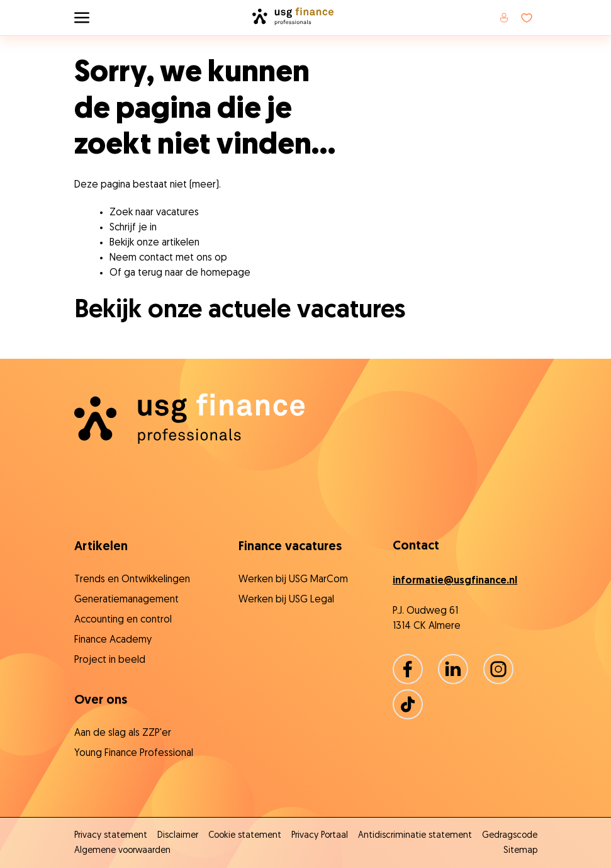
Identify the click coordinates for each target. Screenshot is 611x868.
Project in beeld (110, 660)
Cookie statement (245, 836)
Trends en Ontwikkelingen (132, 580)
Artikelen (101, 547)
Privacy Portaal (320, 836)
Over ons (101, 701)
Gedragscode (510, 836)
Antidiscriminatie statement (415, 836)
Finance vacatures (290, 547)
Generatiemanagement (126, 600)
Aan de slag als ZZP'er (123, 733)
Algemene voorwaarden (122, 851)
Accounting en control (123, 620)
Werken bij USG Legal (286, 600)
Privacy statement (111, 836)
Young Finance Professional (134, 753)
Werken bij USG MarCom (293, 580)
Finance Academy (113, 640)
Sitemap (520, 851)
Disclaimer (178, 836)
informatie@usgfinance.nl (455, 581)
